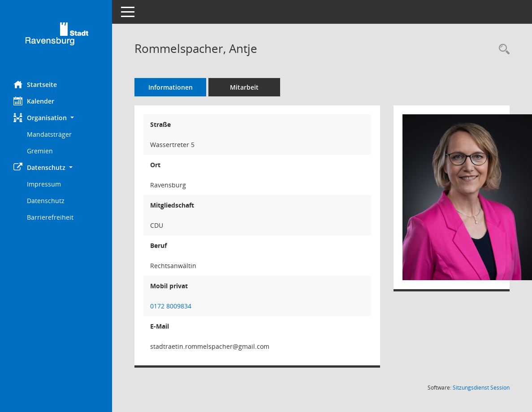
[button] (56, 118)
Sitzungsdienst (481, 388)
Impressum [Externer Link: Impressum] (44, 184)
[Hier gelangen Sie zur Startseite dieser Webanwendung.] (56, 37)
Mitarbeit (244, 87)
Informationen (171, 87)
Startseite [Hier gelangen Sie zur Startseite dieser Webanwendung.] (35, 84)
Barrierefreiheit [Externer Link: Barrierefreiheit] (50, 217)
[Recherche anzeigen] (502, 50)
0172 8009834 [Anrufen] (171, 306)
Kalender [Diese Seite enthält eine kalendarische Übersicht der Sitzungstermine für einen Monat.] (34, 101)
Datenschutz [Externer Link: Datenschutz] (46, 201)
